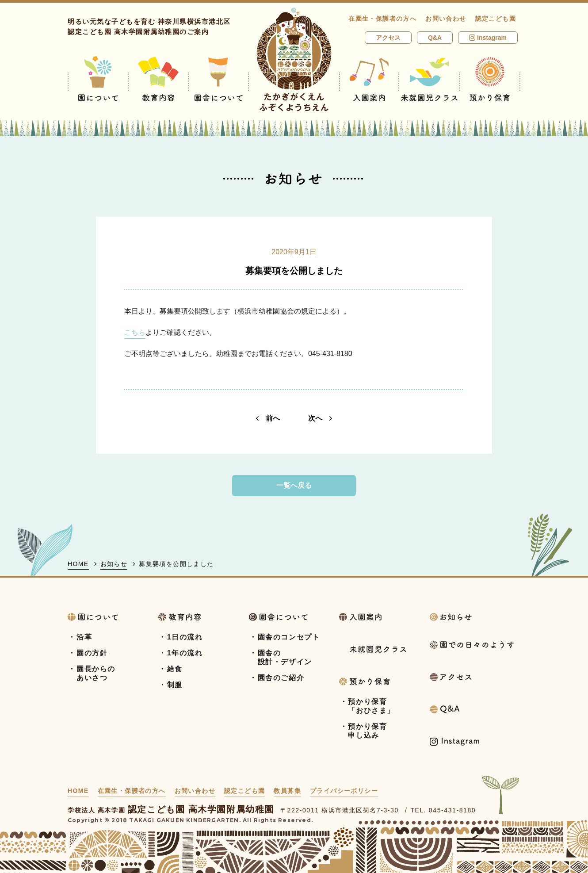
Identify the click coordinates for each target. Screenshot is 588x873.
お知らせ (114, 564)
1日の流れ (185, 637)
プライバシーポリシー (344, 791)
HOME (78, 564)
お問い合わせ (446, 19)
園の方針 (92, 653)
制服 (175, 685)
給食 (175, 669)
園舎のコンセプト (289, 637)
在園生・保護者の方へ (382, 19)
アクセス (388, 38)
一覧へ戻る (294, 485)
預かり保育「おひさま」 (371, 706)
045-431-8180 (452, 810)
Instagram (488, 38)
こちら (135, 332)
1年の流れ (185, 653)
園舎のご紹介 (281, 678)
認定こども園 (496, 19)
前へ (268, 418)
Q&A (435, 38)
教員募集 (287, 791)
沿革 (84, 637)
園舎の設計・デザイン (285, 657)
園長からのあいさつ (96, 673)
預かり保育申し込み (367, 731)
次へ (320, 418)
